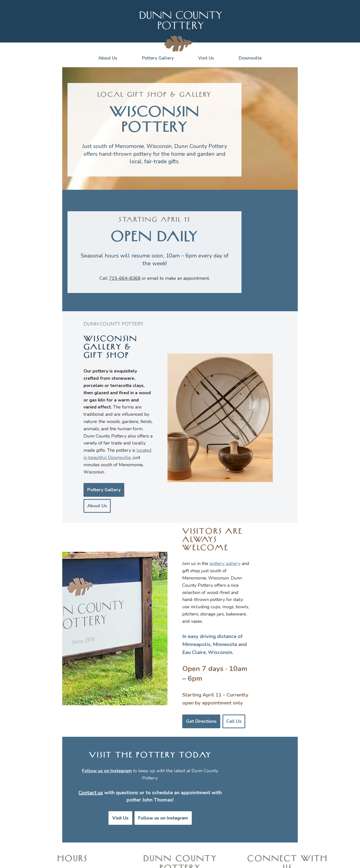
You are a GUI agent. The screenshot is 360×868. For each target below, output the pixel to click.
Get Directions (219, 637)
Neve (42, 861)
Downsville (250, 58)
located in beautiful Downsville (62, 460)
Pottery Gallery (158, 58)
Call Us (252, 637)
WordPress (83, 861)
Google (269, 836)
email (178, 316)
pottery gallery (243, 534)
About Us (108, 58)
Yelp (285, 836)
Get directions (72, 836)
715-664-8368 (150, 316)
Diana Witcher (285, 860)
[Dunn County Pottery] (180, 20)
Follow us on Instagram (188, 717)
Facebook (303, 836)
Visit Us (206, 58)
